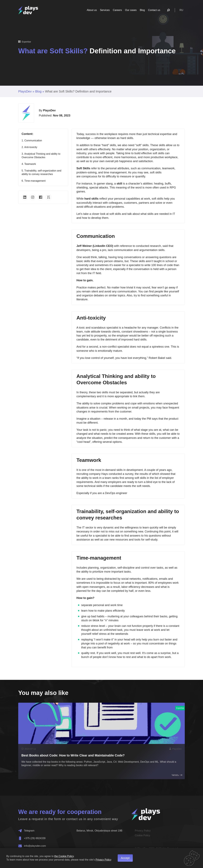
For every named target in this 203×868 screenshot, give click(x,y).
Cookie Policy (142, 835)
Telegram (26, 831)
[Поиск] (168, 10)
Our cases (131, 10)
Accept (125, 858)
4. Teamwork (29, 164)
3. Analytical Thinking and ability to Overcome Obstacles (41, 156)
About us (92, 10)
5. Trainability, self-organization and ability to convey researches (41, 172)
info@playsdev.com (32, 846)
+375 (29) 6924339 (32, 838)
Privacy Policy (143, 831)
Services (105, 10)
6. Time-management (34, 181)
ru (181, 10)
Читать (177, 775)
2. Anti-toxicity (29, 147)
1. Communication (32, 140)
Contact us (154, 10)
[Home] (28, 10)
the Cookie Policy (64, 856)
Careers (117, 10)
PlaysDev (25, 91)
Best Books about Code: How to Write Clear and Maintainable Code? (73, 755)
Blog (142, 10)
